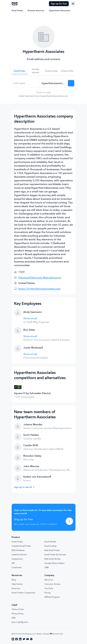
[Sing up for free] (69, 521)
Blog (14, 580)
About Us (49, 580)
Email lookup (51, 71)
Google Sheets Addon (54, 563)
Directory (16, 588)
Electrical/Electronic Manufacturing (40, 278)
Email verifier (67, 71)
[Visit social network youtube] (28, 639)
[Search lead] (71, 83)
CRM (47, 567)
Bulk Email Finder (52, 550)
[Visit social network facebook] (17, 639)
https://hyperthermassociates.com (39, 289)
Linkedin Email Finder (21, 546)
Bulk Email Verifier (53, 559)
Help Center (17, 584)
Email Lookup (50, 546)
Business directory (36, 10)
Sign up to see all (23, 487)
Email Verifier (50, 542)
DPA (14, 618)
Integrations (17, 559)
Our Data (49, 588)
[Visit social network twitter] (24, 639)
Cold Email (17, 567)
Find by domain (36, 71)
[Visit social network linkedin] (20, 639)
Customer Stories (52, 584)
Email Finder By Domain (55, 555)
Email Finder (17, 10)
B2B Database (18, 550)
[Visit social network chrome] (31, 639)
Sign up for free (59, 4)
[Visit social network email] (13, 639)
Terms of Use (18, 609)
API (13, 563)
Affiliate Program (52, 597)
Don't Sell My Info (20, 622)
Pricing (47, 593)
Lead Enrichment (19, 555)
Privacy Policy (18, 614)
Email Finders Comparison (23, 593)
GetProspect (15, 4)
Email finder (20, 71)
